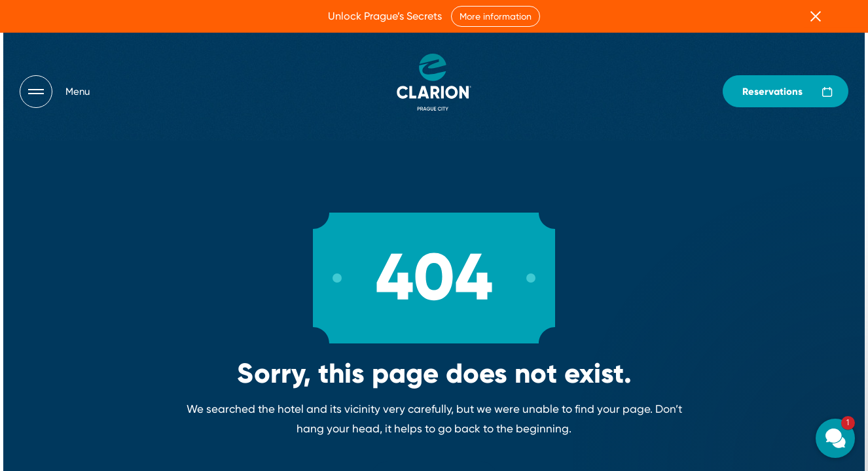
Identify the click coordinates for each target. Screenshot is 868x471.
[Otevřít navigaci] (55, 92)
